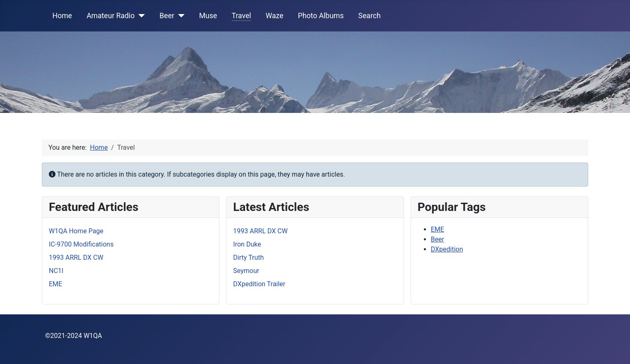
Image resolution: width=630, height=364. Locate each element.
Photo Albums (321, 16)
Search (370, 16)
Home (62, 16)
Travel (242, 16)
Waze (275, 16)
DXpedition (447, 249)
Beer (167, 16)
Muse (208, 16)
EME (438, 229)
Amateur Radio (111, 16)
